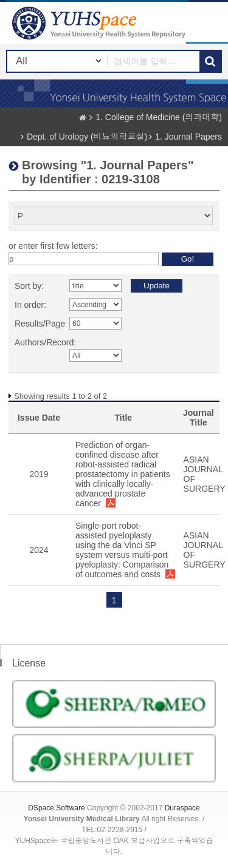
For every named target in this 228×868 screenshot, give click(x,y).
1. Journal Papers (188, 137)
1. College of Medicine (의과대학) (159, 117)
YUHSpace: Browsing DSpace (100, 23)
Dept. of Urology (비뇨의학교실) (87, 137)
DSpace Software (56, 808)
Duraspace (182, 808)
